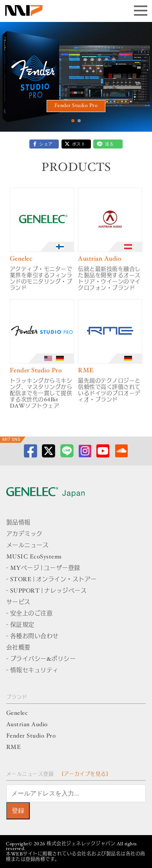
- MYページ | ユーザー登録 (43, 568)
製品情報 (18, 523)
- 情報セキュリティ (33, 671)
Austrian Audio (27, 725)
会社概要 (18, 648)
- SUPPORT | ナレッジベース (47, 591)
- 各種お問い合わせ (33, 637)
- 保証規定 (20, 625)
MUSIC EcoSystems (34, 557)
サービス (18, 603)
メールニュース (28, 546)
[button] (73, 121)
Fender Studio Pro (76, 106)
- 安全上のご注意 (30, 614)
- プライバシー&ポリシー (41, 659)
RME (14, 747)
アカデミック (24, 534)
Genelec (17, 713)
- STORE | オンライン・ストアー (52, 580)
